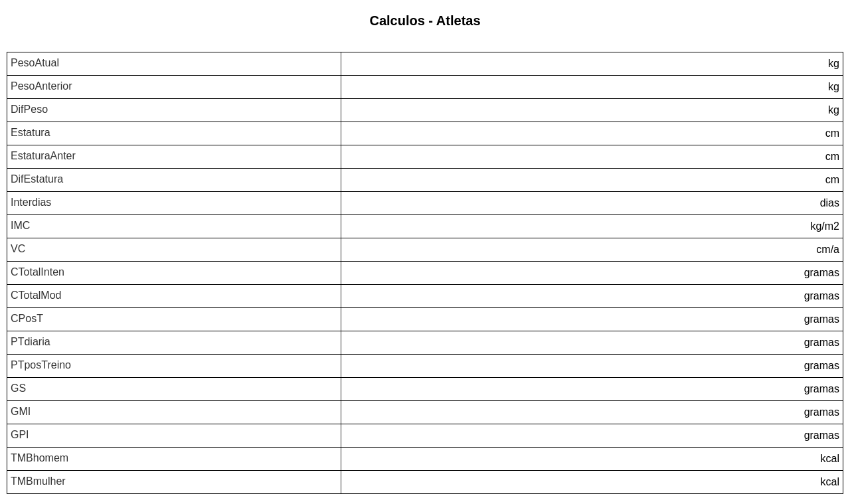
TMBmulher (38, 481)
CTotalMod (36, 295)
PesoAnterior (42, 86)
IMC (20, 225)
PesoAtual (35, 63)
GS (18, 388)
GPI (20, 435)
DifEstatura (37, 179)
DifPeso (29, 109)
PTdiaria (31, 342)
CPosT (27, 318)
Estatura (31, 132)
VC (18, 249)
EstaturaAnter (43, 156)
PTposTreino (41, 365)
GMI (21, 411)
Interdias (31, 202)
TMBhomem (40, 458)
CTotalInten (38, 272)
